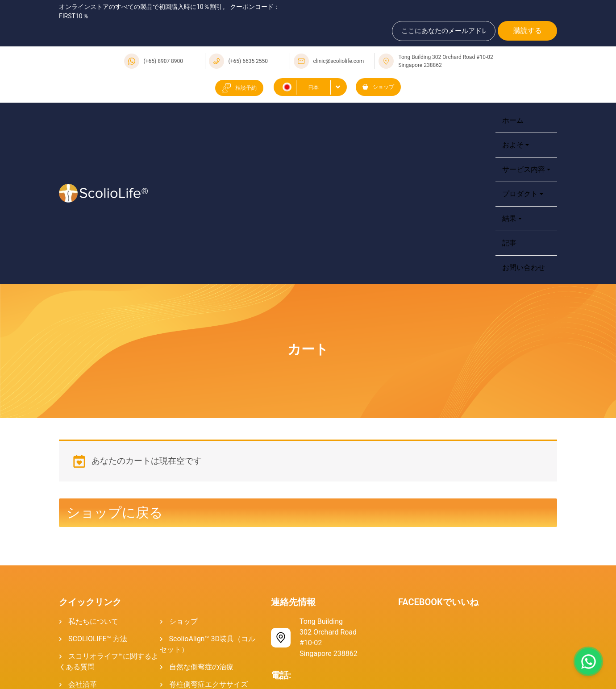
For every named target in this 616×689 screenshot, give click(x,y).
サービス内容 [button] (524, 169)
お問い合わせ (524, 268)
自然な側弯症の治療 (201, 667)
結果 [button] (509, 218)
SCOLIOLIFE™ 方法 (98, 639)
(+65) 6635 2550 (248, 61)
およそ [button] (513, 145)
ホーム (513, 120)
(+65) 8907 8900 (164, 61)
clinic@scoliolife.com (339, 61)
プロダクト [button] (520, 194)
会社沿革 (83, 684)
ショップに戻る (115, 513)
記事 (509, 243)
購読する (528, 31)
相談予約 (239, 88)
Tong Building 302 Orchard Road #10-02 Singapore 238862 (445, 61)
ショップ (378, 87)
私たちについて (93, 621)
